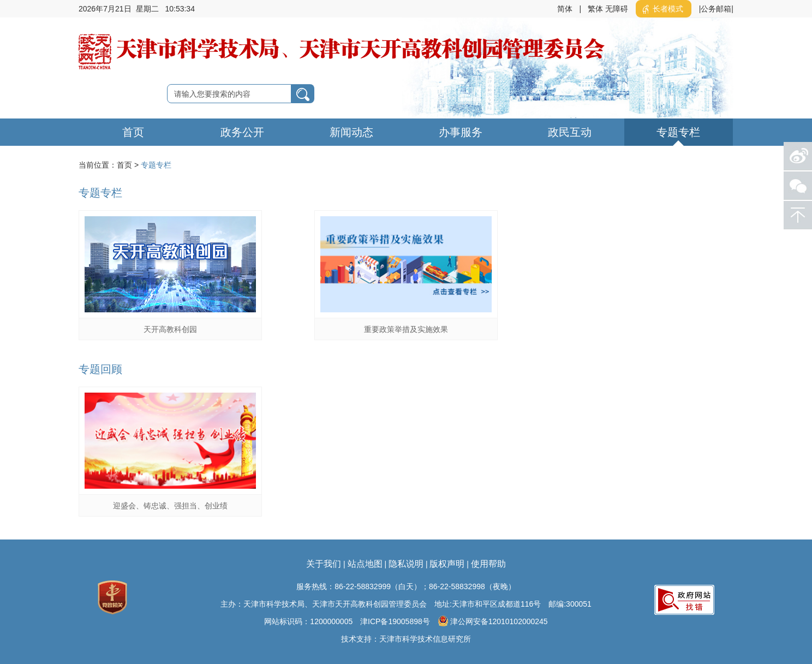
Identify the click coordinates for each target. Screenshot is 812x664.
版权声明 (447, 564)
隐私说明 (406, 564)
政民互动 (570, 132)
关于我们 (324, 564)
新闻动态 (351, 132)
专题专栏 (678, 132)
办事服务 (461, 132)
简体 (565, 9)
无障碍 (617, 9)
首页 (133, 132)
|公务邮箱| (716, 9)
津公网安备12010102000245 (493, 621)
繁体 (595, 9)
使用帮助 (488, 564)
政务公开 (242, 132)
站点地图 (365, 564)
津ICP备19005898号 (395, 621)
